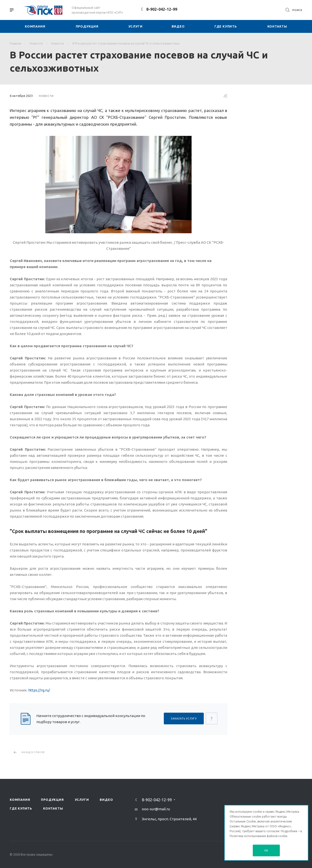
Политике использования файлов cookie (258, 836)
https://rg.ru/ (39, 690)
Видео (106, 800)
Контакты (53, 808)
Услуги (82, 800)
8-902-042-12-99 (162, 9)
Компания (20, 800)
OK (266, 850)
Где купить (21, 808)
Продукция (52, 800)
